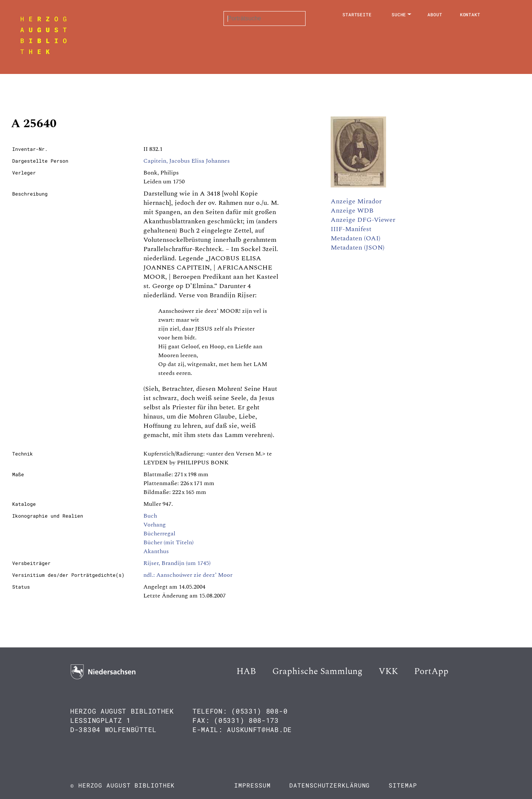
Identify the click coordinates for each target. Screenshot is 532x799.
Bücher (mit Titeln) (168, 542)
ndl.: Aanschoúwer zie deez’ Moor (188, 575)
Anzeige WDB (352, 211)
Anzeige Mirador (356, 201)
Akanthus (156, 551)
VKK (388, 671)
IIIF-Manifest (351, 229)
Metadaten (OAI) (356, 238)
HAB (246, 671)
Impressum (252, 785)
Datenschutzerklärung (330, 785)
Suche (399, 14)
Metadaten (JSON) (358, 248)
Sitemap (403, 785)
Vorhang (155, 525)
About (435, 14)
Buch (150, 516)
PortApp (431, 671)
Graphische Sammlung (317, 671)
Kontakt (470, 14)
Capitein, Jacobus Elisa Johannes (187, 161)
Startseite (357, 14)
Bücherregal (159, 534)
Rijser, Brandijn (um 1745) (177, 563)
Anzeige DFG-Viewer (363, 220)
